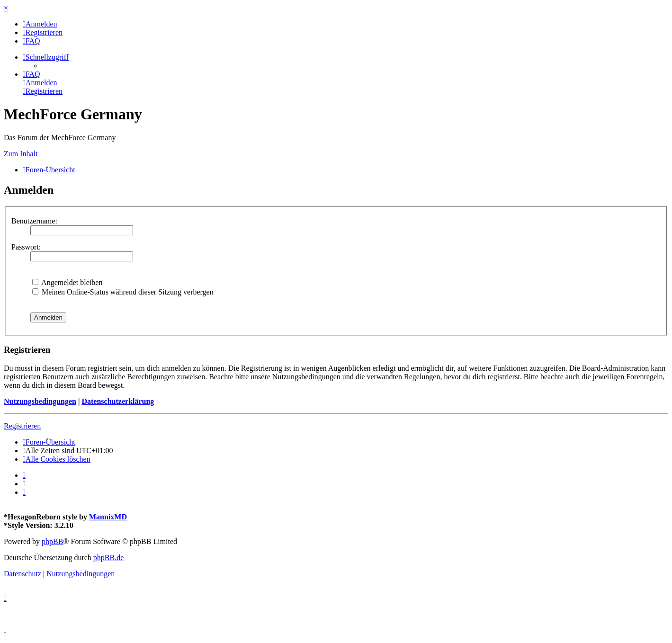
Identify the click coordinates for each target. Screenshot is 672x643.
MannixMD (108, 517)
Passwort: (26, 247)
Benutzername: (34, 221)
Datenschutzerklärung (118, 401)
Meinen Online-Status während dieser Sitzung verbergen (123, 292)
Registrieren (22, 426)
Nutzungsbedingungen (40, 401)
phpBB (52, 541)
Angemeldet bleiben (67, 282)
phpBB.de (108, 558)
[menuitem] (40, 24)
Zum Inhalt (21, 154)
